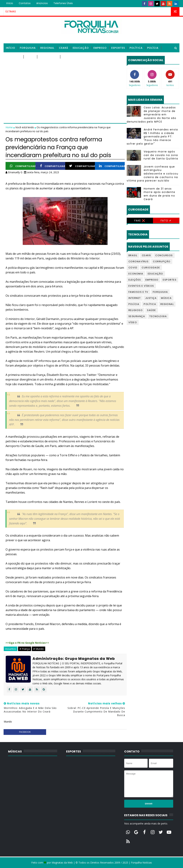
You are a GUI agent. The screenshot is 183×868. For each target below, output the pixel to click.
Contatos (25, 3)
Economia (136, 274)
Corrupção (162, 261)
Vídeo (133, 322)
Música (166, 298)
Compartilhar (23, 166)
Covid (133, 268)
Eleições (135, 280)
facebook (25, 732)
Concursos (164, 255)
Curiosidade (151, 268)
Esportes (118, 48)
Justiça (151, 298)
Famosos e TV (138, 292)
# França (25, 649)
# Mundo (39, 649)
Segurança (137, 316)
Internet (135, 298)
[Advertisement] (65, 81)
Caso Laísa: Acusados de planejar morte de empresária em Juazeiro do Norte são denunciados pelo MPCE (152, 114)
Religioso (13, 57)
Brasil (133, 255)
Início (10, 3)
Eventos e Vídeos (141, 286)
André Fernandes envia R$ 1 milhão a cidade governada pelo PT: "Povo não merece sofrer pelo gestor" (152, 137)
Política (136, 48)
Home (9, 127)
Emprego (100, 48)
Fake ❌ (140, 221)
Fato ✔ (166, 221)
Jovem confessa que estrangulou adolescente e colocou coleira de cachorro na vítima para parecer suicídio (153, 174)
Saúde (30, 57)
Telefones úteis (63, 3)
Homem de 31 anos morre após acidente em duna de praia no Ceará (159, 194)
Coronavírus (139, 261)
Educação (81, 48)
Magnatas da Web (62, 863)
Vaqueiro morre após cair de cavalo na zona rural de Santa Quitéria (161, 155)
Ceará (64, 48)
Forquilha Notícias (141, 863)
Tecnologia (48, 57)
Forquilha (28, 48)
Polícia (153, 48)
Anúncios (42, 3)
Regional (47, 48)
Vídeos (67, 57)
